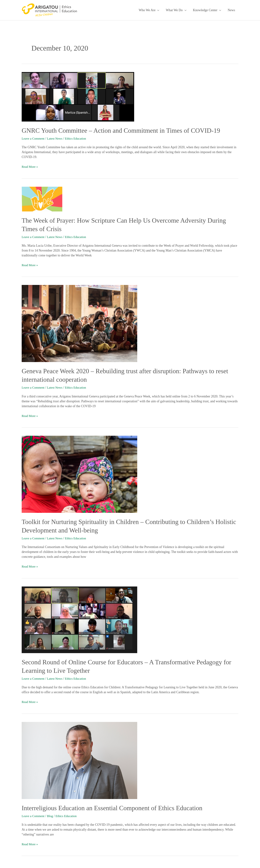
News (231, 10)
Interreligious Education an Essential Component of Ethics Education (112, 807)
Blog (51, 815)
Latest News (56, 138)
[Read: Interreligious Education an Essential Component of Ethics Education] (79, 759)
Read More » (30, 166)
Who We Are (147, 10)
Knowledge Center (205, 10)
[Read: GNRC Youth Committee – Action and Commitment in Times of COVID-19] (78, 96)
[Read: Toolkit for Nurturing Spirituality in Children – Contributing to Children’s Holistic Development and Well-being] (79, 473)
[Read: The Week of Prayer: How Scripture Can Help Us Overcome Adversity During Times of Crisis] (42, 199)
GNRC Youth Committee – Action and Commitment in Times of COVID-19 (121, 131)
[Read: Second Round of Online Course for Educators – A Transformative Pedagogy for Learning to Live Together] (79, 619)
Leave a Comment (34, 138)
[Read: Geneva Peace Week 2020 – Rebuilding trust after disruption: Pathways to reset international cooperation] (79, 323)
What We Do (174, 10)
